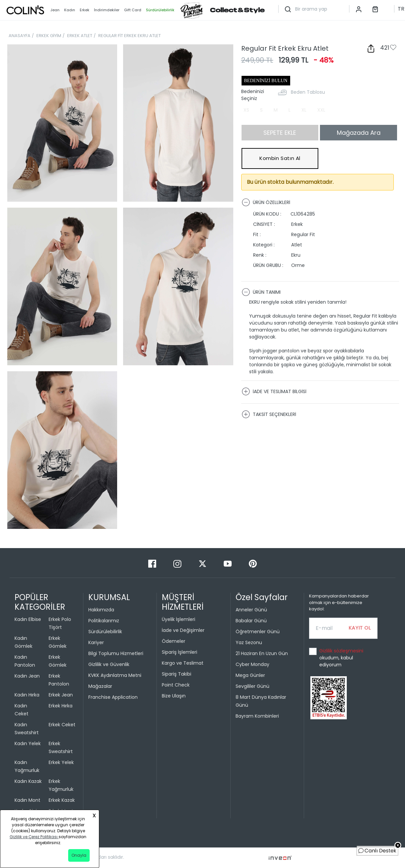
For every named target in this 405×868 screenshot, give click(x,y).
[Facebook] (153, 563)
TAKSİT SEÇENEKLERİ (269, 414)
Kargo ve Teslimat (183, 663)
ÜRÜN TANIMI (261, 292)
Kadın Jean (27, 676)
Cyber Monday (252, 664)
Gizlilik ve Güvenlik (109, 664)
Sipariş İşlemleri (180, 652)
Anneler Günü (251, 610)
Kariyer (96, 642)
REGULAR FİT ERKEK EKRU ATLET (130, 36)
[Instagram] (178, 563)
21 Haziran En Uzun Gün (262, 653)
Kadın (70, 10)
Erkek (85, 10)
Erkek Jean (61, 695)
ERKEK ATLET (80, 36)
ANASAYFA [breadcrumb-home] (20, 36)
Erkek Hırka (61, 706)
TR (401, 9)
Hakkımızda (101, 610)
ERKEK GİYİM (49, 36)
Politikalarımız (104, 621)
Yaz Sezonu (249, 642)
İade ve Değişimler (183, 630)
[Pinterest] (253, 563)
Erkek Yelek (61, 762)
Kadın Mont (27, 800)
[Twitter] (203, 563)
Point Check (176, 685)
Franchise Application (113, 697)
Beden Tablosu (308, 92)
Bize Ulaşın (174, 696)
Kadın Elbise (28, 619)
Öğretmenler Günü (258, 632)
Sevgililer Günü (252, 686)
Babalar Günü (251, 621)
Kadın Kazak (28, 781)
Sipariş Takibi (177, 674)
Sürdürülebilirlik (105, 632)
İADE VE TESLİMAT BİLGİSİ (274, 391)
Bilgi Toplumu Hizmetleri (116, 653)
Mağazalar (100, 686)
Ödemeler (174, 641)
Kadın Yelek (28, 743)
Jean (55, 10)
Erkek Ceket (62, 725)
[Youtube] (228, 563)
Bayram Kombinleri (257, 716)
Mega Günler (250, 675)
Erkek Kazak (62, 800)
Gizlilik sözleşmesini (341, 651)
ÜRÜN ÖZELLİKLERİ (266, 202)
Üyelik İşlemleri (179, 619)
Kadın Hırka (27, 695)
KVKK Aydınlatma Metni (115, 675)
